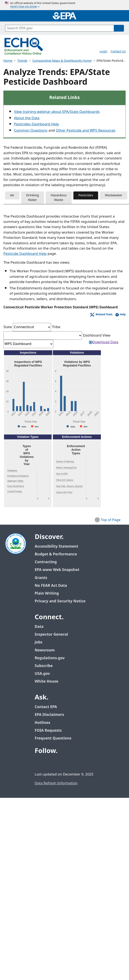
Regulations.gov (52, 658)
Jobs (39, 642)
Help (123, 315)
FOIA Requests (48, 731)
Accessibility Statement (56, 546)
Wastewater (114, 195)
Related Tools (104, 315)
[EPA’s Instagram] (69, 762)
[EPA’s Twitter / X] (49, 762)
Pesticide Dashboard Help (25, 254)
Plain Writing (47, 593)
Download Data (104, 342)
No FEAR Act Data (51, 586)
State (8, 327)
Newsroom (45, 650)
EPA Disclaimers (49, 715)
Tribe (56, 327)
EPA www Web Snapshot (57, 570)
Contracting (46, 562)
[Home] (64, 16)
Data (39, 627)
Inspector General (51, 634)
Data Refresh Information (56, 783)
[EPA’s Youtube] (59, 762)
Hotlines (42, 723)
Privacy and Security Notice (60, 601)
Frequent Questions (53, 738)
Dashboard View (97, 336)
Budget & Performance (56, 554)
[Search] (119, 28)
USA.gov (45, 674)
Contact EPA (46, 707)
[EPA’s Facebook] (39, 762)
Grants (41, 578)
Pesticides (86, 195)
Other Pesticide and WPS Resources (86, 131)
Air (12, 195)
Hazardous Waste (59, 198)
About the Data (27, 118)
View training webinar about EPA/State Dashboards (57, 112)
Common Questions (31, 131)
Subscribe (44, 666)
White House (49, 681)
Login (103, 51)
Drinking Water (33, 198)
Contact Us (118, 51)
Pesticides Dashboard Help (36, 124)
